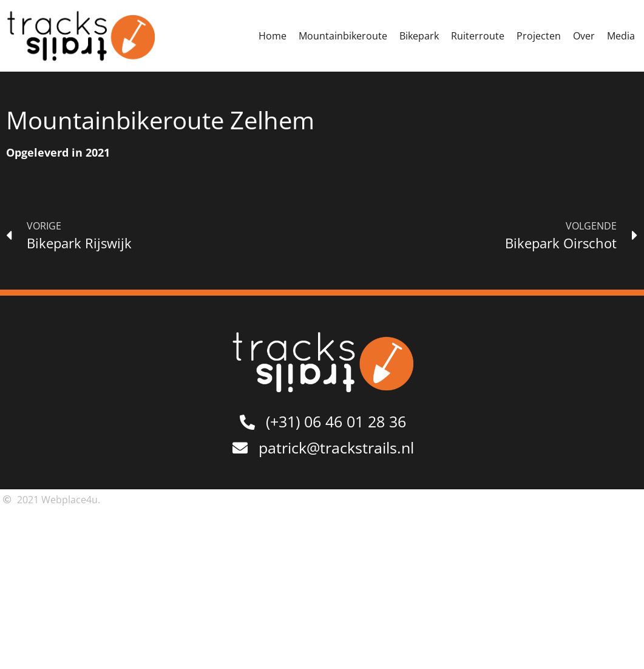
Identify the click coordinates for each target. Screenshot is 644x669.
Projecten (539, 36)
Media (621, 36)
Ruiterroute (478, 36)
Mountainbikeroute (343, 36)
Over (584, 36)
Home (273, 36)
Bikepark (419, 36)
